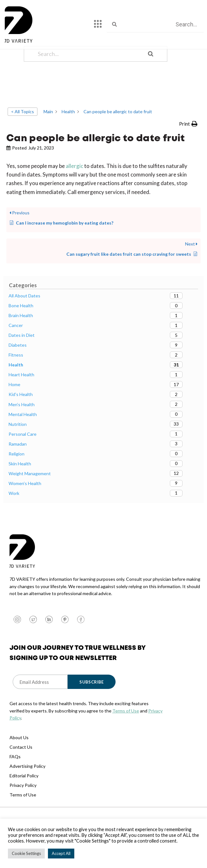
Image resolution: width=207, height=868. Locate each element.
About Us (19, 764)
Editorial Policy (24, 802)
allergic (75, 193)
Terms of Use (126, 737)
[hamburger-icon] (98, 24)
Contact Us (21, 774)
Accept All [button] (61, 853)
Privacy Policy (23, 812)
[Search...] (87, 81)
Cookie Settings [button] (26, 853)
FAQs (15, 783)
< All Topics (23, 138)
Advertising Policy (27, 793)
